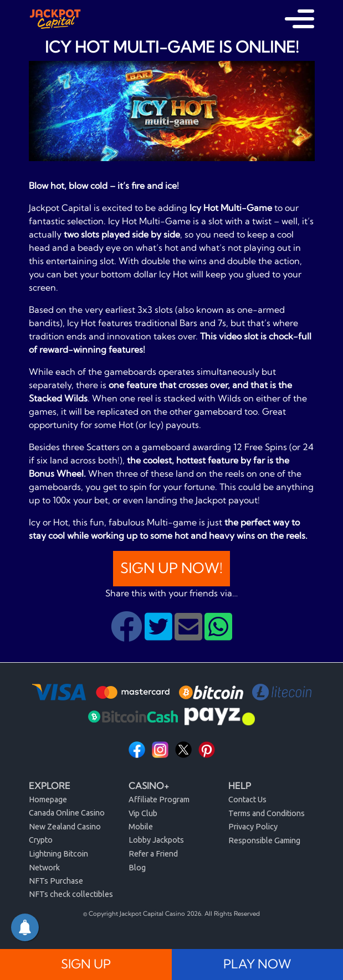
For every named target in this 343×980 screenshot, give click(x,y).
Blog (137, 868)
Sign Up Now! (171, 568)
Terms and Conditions (267, 813)
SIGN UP (86, 964)
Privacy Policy (253, 827)
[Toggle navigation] (300, 19)
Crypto (41, 840)
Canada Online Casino (67, 813)
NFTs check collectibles (71, 894)
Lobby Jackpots (156, 840)
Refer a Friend (153, 854)
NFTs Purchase (56, 881)
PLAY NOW (257, 964)
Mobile (141, 827)
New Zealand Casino (65, 827)
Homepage (48, 800)
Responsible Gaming (264, 840)
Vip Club (143, 813)
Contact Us (247, 800)
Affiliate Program (159, 800)
